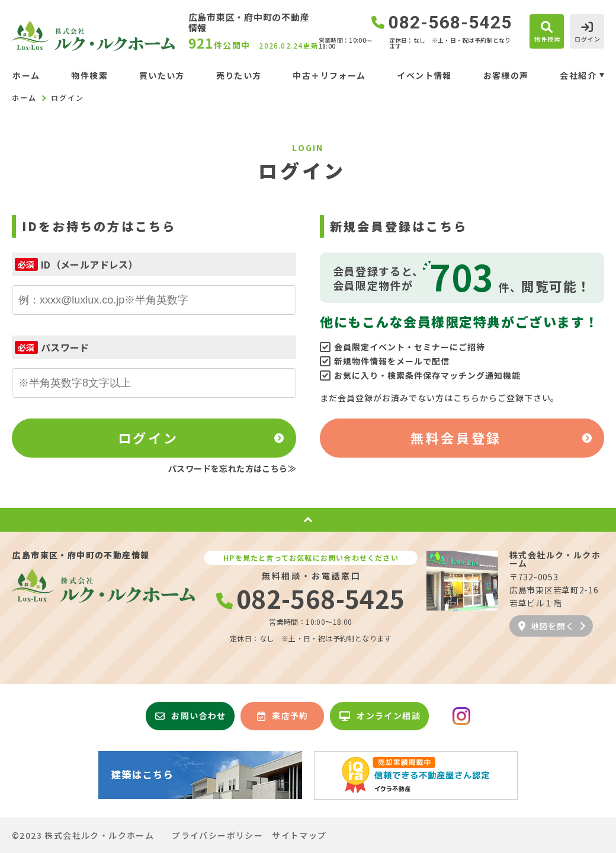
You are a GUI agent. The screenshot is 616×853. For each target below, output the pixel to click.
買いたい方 (162, 75)
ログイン (148, 437)
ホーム (26, 75)
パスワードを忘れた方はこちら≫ (232, 468)
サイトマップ (299, 835)
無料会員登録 (456, 437)
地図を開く (546, 626)
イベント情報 (424, 75)
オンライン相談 (380, 715)
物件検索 (89, 75)
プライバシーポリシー (217, 835)
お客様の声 (506, 75)
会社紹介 (578, 75)
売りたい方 (239, 75)
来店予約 (283, 715)
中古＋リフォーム (329, 75)
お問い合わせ (191, 715)
